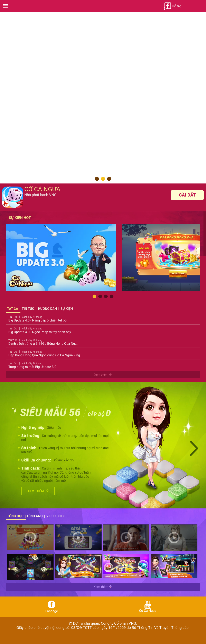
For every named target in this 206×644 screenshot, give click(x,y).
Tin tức (28, 309)
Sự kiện (67, 309)
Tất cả (13, 309)
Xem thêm (103, 375)
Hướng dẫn (47, 309)
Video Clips (56, 516)
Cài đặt (187, 195)
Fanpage (52, 607)
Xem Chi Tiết (38, 491)
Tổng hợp (15, 516)
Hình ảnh (35, 516)
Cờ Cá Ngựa (148, 607)
